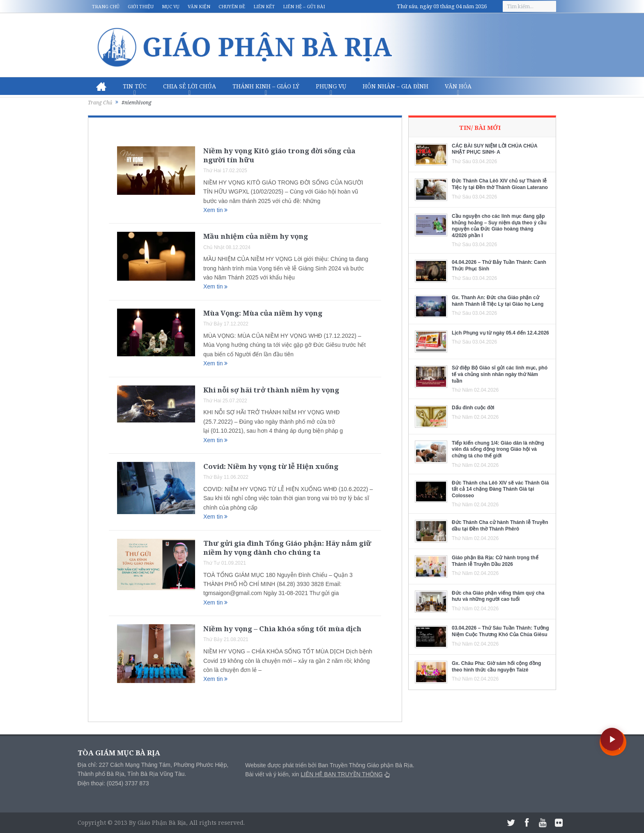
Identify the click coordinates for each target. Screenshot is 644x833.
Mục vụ (171, 6)
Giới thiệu (141, 6)
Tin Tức (135, 86)
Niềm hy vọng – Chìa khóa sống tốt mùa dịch (282, 629)
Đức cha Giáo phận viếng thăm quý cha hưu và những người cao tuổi (498, 596)
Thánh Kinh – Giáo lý (266, 86)
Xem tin (215, 210)
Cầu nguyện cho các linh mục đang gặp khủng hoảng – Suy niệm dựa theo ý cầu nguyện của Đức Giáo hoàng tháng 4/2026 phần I (499, 226)
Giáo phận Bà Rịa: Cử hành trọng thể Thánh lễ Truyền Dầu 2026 (495, 561)
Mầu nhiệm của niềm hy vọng (256, 236)
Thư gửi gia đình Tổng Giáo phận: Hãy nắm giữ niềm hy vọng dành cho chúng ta (287, 548)
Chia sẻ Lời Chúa (190, 86)
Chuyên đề (232, 6)
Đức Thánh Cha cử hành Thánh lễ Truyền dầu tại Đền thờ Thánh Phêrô (500, 526)
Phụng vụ (331, 86)
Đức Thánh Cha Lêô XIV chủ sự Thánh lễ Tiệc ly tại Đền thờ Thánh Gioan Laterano (500, 184)
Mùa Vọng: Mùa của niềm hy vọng (263, 313)
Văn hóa (458, 86)
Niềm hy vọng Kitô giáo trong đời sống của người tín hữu (279, 155)
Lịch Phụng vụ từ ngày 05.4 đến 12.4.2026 (500, 333)
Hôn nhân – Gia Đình (396, 86)
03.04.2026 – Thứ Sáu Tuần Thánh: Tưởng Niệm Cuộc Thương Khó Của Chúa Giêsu (500, 631)
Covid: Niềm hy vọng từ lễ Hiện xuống (271, 466)
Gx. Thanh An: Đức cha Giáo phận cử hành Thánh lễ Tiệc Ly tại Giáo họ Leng (498, 301)
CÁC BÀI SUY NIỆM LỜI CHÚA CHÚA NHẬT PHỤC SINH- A (494, 149)
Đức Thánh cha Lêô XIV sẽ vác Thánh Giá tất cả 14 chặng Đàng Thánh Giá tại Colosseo (500, 489)
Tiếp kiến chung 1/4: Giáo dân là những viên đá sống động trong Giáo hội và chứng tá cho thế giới (498, 449)
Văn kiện (199, 6)
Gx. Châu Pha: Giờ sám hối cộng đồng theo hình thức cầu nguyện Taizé (496, 667)
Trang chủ (106, 6)
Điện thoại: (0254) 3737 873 (113, 783)
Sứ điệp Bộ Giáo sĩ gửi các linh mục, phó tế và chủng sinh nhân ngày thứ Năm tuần (500, 374)
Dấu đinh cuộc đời (473, 408)
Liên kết (264, 6)
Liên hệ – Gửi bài (304, 6)
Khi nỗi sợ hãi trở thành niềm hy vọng (271, 390)
